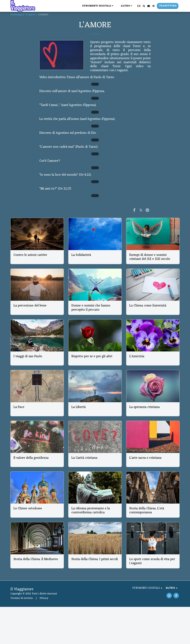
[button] (60, 6)
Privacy (44, 598)
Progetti (30, 15)
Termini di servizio (22, 598)
